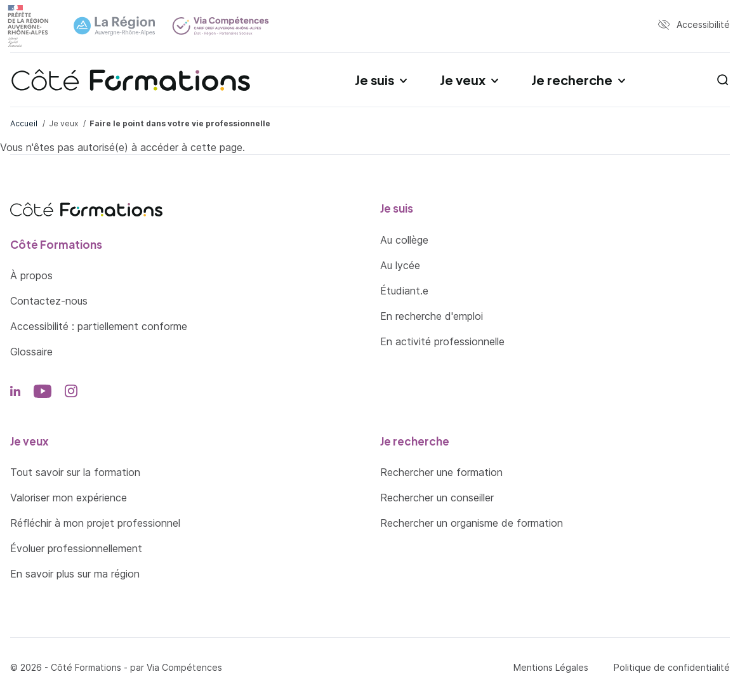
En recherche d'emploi (432, 316)
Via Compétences (184, 667)
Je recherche (572, 80)
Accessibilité (703, 24)
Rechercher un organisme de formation (472, 523)
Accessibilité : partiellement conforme (99, 326)
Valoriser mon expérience (69, 498)
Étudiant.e (404, 291)
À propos (31, 275)
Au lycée (400, 265)
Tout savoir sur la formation (75, 472)
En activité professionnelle (442, 341)
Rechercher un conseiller (437, 498)
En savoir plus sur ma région (75, 574)
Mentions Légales (551, 667)
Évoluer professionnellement (76, 548)
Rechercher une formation (441, 472)
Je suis (374, 80)
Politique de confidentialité (672, 667)
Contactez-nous (49, 301)
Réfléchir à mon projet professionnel (95, 523)
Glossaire (31, 352)
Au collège (404, 240)
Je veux (463, 80)
